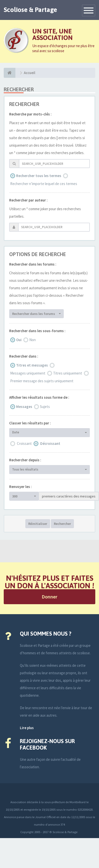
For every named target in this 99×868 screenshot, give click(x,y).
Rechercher (62, 524)
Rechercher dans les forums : (33, 264)
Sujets (45, 407)
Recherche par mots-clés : (30, 114)
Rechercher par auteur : (28, 200)
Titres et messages (32, 365)
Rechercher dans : (24, 356)
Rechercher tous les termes (39, 176)
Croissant (24, 443)
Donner (49, 597)
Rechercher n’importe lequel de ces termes (44, 184)
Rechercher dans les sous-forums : (37, 331)
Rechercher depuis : (25, 460)
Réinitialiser (38, 524)
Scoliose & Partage (30, 10)
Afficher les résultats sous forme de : (39, 397)
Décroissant (50, 443)
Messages (24, 407)
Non (33, 340)
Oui (19, 340)
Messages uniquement (28, 373)
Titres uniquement (68, 373)
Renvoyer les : (20, 487)
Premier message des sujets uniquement (42, 381)
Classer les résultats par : (30, 423)
